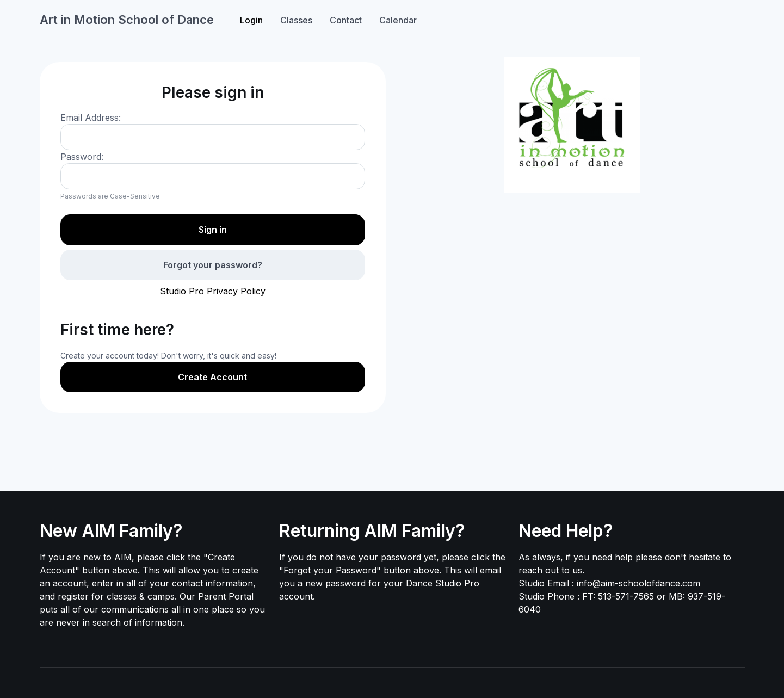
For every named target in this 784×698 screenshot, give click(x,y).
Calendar (398, 20)
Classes (296, 20)
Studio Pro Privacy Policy (213, 291)
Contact (346, 20)
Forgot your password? (213, 265)
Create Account (212, 377)
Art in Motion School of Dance (127, 20)
